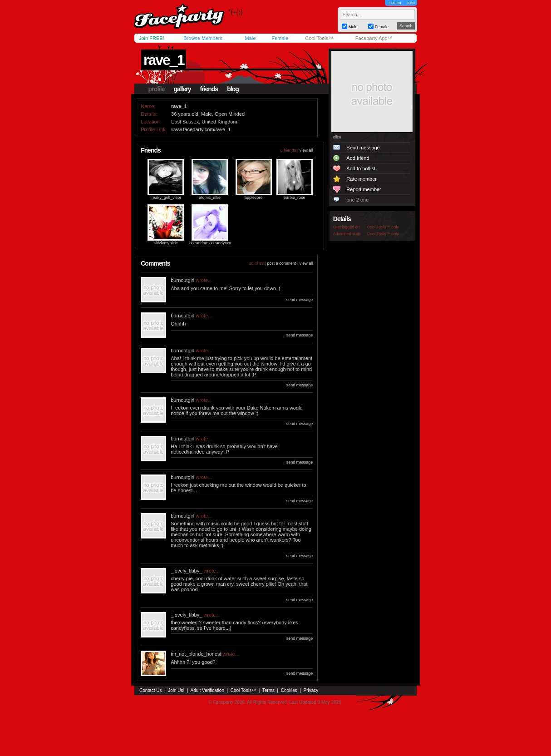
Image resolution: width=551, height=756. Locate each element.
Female (280, 38)
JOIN (411, 3)
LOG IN (395, 3)
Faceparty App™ (374, 38)
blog (233, 89)
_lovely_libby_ (186, 571)
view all (306, 150)
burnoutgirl (182, 280)
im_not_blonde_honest (196, 654)
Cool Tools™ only (383, 227)
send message (300, 300)
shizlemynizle (166, 243)
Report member (364, 189)
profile (157, 89)
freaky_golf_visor (166, 198)
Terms (268, 690)
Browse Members (203, 38)
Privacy (311, 690)
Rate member (362, 179)
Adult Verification (207, 690)
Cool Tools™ (319, 38)
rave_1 (164, 60)
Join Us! (176, 690)
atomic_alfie (210, 198)
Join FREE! (152, 38)
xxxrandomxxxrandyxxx (210, 243)
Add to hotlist (361, 168)
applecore (254, 198)
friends (209, 89)
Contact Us (150, 690)
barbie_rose (295, 198)
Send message (363, 148)
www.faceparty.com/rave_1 (201, 129)
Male (250, 38)
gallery (182, 89)
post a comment (281, 263)
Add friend (358, 158)
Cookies (289, 690)
